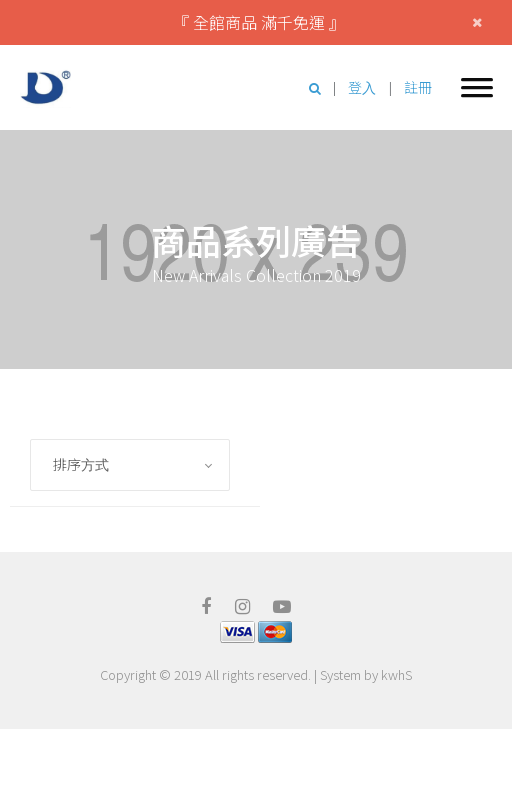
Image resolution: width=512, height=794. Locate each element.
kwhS (396, 674)
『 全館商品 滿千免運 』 (259, 22)
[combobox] (130, 465)
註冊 (418, 87)
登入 (362, 87)
